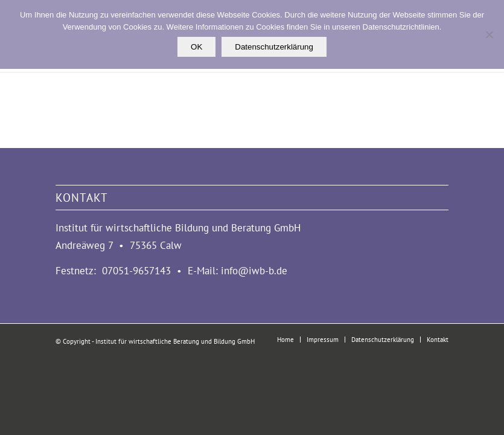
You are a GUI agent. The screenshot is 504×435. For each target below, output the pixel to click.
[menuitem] (285, 340)
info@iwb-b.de (254, 271)
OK (196, 47)
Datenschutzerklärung (274, 47)
